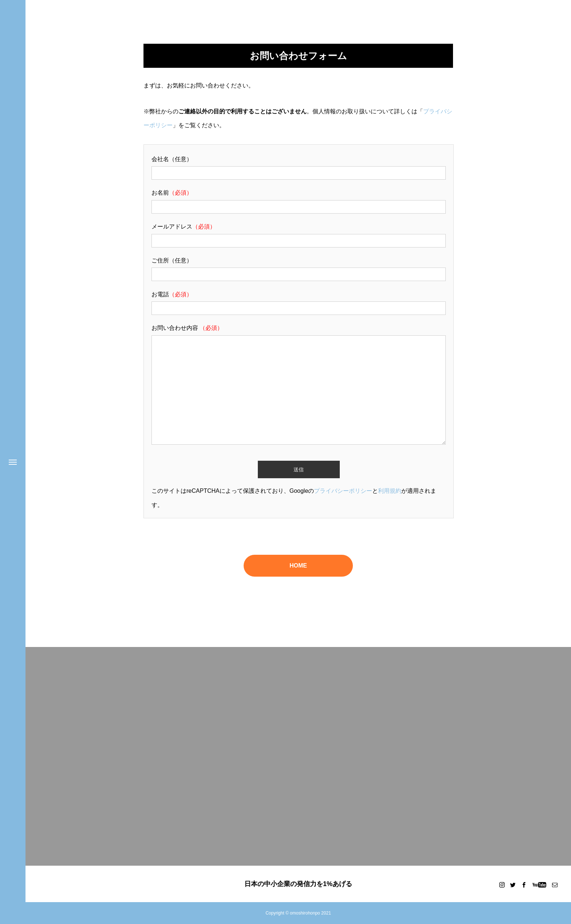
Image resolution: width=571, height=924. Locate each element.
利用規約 (390, 491)
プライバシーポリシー (343, 491)
